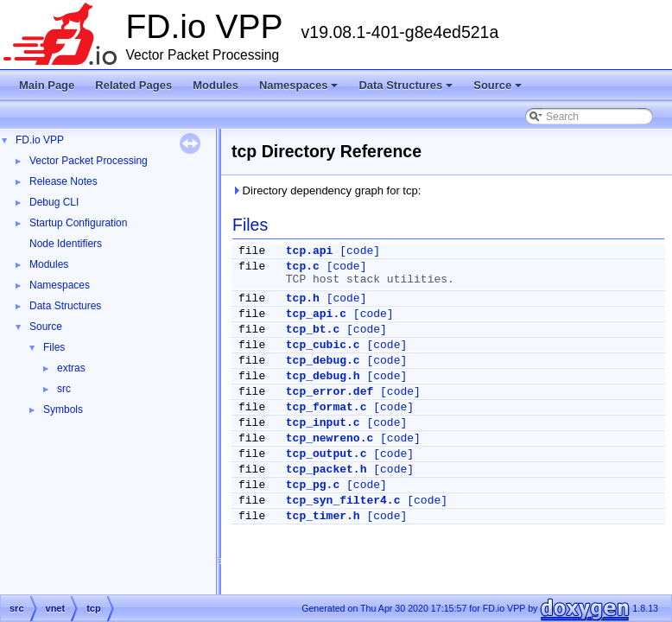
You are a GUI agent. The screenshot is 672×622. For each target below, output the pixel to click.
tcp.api (310, 251)
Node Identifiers (66, 244)
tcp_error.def (330, 392)
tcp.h (303, 298)
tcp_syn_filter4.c (343, 501)
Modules (216, 85)
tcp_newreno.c (330, 438)
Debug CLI (54, 202)
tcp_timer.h (323, 516)
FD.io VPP (40, 140)
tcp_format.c (326, 407)
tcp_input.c (323, 423)
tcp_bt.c (313, 330)
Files (54, 347)
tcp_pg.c (313, 485)
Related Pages (133, 85)
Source (499, 90)
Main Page (47, 85)
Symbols (63, 409)
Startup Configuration (78, 223)
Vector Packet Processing (89, 161)
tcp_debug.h (323, 376)
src (64, 389)
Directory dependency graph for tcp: (326, 190)
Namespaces (300, 90)
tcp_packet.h (326, 470)
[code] (360, 251)
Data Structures (407, 90)
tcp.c (303, 267)
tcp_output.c (326, 454)
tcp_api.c (316, 314)
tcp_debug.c (323, 361)
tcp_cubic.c (323, 345)
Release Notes (63, 181)
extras (71, 368)
